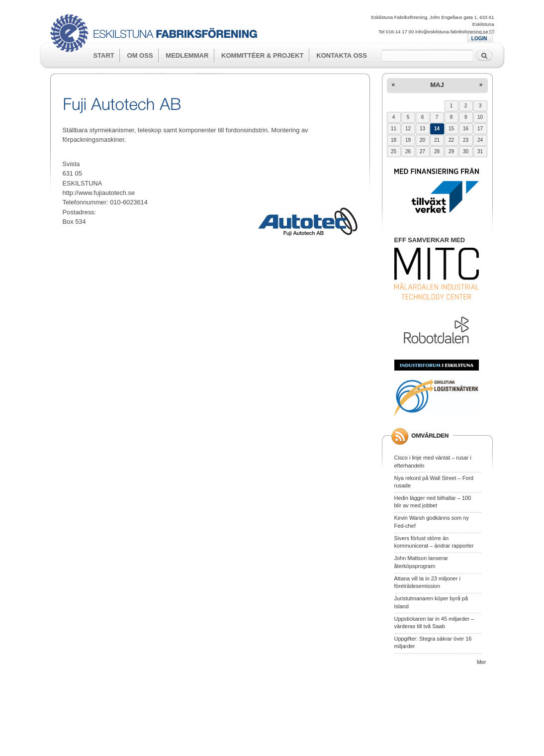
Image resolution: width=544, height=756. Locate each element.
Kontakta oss (342, 55)
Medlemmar (187, 55)
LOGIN (479, 39)
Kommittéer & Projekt (262, 55)
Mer (482, 662)
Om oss (140, 55)
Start (103, 55)
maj (437, 85)
